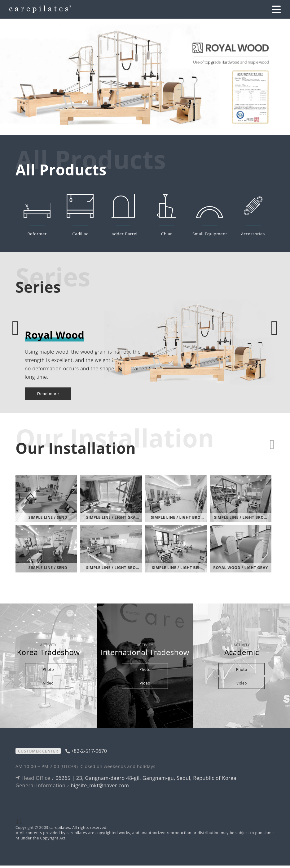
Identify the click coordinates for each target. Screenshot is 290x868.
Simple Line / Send (48, 520)
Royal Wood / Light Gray (240, 570)
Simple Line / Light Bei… (177, 570)
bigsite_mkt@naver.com (100, 788)
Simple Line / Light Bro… (177, 520)
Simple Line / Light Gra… (112, 520)
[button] (275, 72)
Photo (48, 672)
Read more (48, 396)
